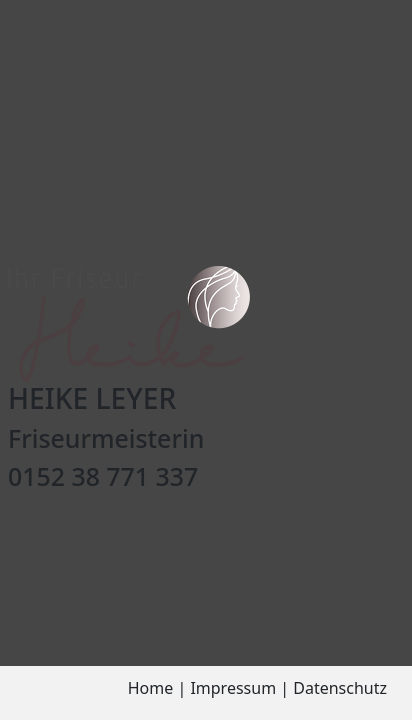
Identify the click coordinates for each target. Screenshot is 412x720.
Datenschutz (340, 688)
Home (151, 688)
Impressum (233, 688)
